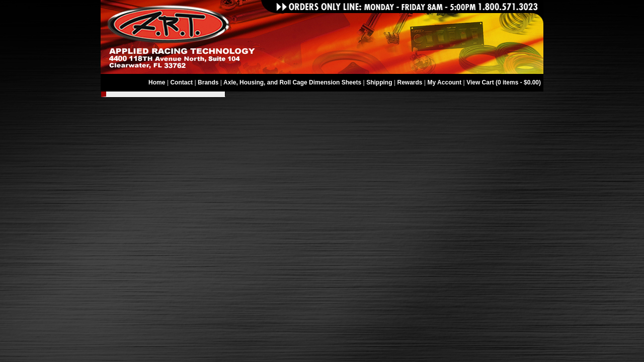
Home (157, 82)
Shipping (379, 82)
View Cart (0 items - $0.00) (504, 82)
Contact (181, 82)
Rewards (410, 82)
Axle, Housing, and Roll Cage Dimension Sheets (292, 82)
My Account (445, 82)
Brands (208, 82)
